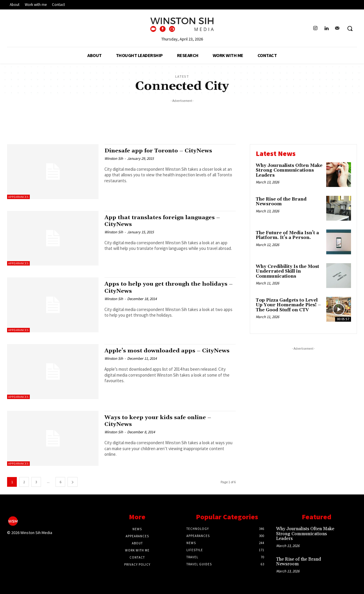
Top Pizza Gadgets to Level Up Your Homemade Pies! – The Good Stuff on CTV (288, 305)
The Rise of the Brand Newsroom (281, 202)
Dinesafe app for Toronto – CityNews (163, 151)
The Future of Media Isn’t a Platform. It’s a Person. (287, 235)
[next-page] (73, 482)
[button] (350, 28)
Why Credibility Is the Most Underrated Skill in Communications (287, 271)
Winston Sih (114, 158)
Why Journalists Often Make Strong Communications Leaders (289, 170)
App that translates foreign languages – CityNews (168, 221)
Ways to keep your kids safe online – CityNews (163, 421)
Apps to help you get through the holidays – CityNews (156, 287)
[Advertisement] (182, 117)
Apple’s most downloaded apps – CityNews (157, 354)
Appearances (18, 197)
